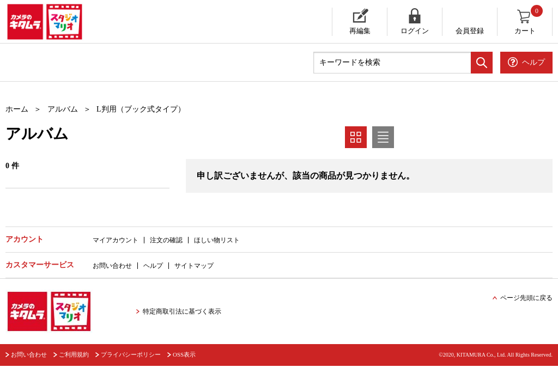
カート (529, 21)
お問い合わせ (112, 266)
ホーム (17, 109)
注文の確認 (166, 240)
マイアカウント (116, 240)
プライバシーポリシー (131, 354)
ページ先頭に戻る (526, 298)
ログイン (415, 31)
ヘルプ (153, 266)
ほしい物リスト (217, 240)
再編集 (360, 31)
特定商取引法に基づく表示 (182, 311)
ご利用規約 (74, 354)
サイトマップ (194, 266)
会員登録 (470, 31)
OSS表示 (184, 354)
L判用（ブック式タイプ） (141, 109)
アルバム (63, 109)
